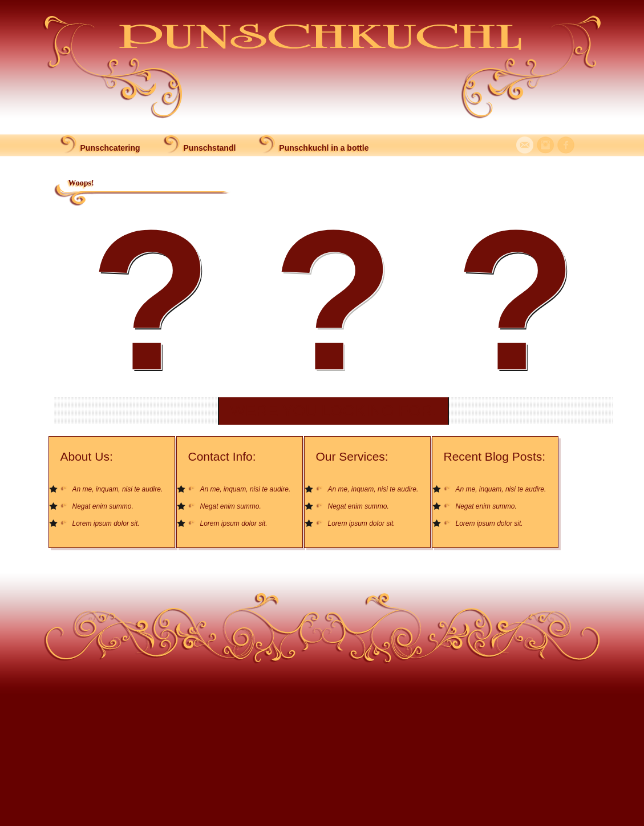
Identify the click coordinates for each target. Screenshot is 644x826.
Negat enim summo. (103, 506)
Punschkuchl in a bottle (324, 148)
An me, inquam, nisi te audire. (118, 489)
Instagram (545, 145)
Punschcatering (110, 148)
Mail (525, 145)
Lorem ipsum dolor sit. (106, 523)
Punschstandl (210, 148)
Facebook (566, 145)
